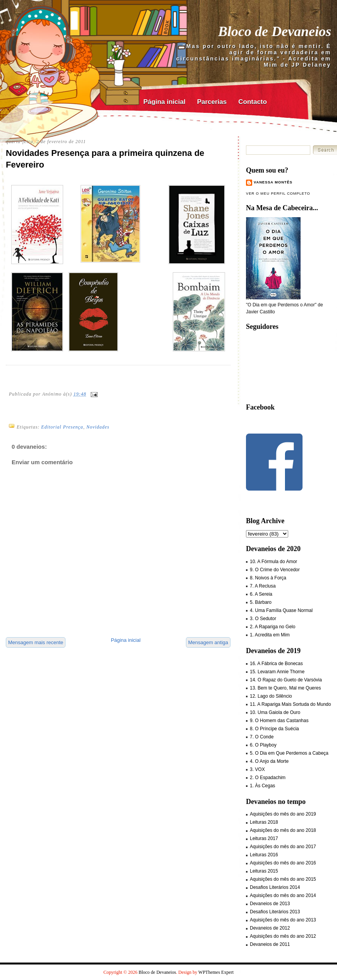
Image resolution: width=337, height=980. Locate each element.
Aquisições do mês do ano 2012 (283, 936)
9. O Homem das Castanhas (279, 721)
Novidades (98, 427)
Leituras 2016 (264, 855)
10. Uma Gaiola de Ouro (275, 712)
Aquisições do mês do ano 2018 (283, 830)
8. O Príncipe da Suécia (274, 729)
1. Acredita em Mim (270, 635)
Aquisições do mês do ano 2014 (283, 895)
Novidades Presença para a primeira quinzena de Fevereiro (105, 159)
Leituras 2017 (264, 838)
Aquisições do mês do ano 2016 (283, 863)
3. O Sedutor (263, 619)
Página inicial (164, 102)
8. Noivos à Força (268, 578)
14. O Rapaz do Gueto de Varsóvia (286, 680)
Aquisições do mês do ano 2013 (283, 920)
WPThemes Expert (216, 972)
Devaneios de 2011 (270, 944)
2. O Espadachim (268, 778)
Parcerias (212, 102)
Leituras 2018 (264, 822)
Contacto (253, 102)
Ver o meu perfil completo (278, 194)
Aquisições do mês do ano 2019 (283, 814)
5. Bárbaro (261, 602)
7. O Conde (262, 737)
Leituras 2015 (264, 871)
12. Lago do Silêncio (271, 696)
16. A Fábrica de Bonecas (276, 664)
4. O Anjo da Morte (269, 761)
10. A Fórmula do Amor (273, 562)
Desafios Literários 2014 (275, 887)
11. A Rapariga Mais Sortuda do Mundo (290, 704)
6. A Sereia (261, 594)
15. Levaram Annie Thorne (277, 672)
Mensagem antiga (208, 642)
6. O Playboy (263, 745)
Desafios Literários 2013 (275, 912)
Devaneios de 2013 (270, 904)
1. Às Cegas (262, 786)
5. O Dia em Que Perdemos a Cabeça (289, 753)
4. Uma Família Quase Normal (281, 610)
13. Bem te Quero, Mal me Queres (285, 688)
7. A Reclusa (263, 586)
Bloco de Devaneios (275, 31)
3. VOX (257, 769)
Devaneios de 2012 (270, 928)
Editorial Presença (62, 427)
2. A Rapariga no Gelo (273, 627)
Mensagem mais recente (36, 642)
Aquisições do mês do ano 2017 (283, 847)
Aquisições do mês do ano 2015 (283, 879)
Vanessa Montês (273, 182)
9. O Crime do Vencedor (275, 570)
